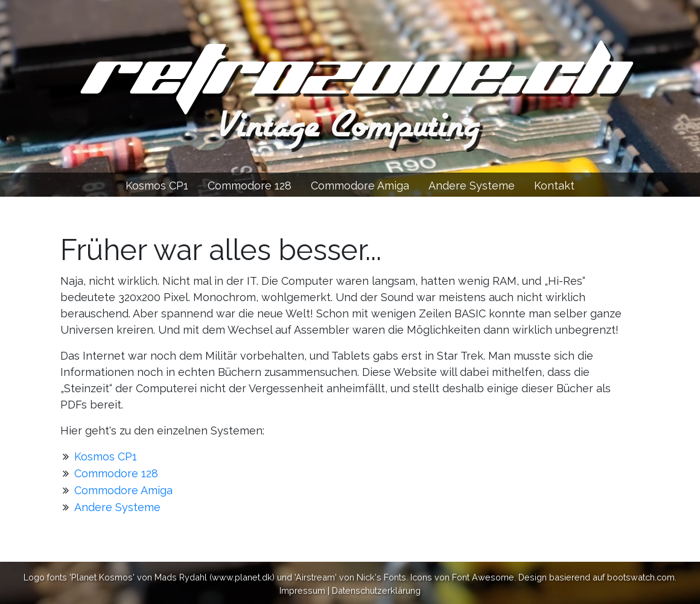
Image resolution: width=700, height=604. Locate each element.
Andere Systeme (472, 186)
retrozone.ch (350, 75)
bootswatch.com (641, 577)
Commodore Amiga (360, 186)
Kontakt (554, 186)
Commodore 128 (250, 186)
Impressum (302, 590)
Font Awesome (483, 577)
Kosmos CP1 (157, 186)
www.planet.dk (242, 577)
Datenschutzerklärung (376, 590)
